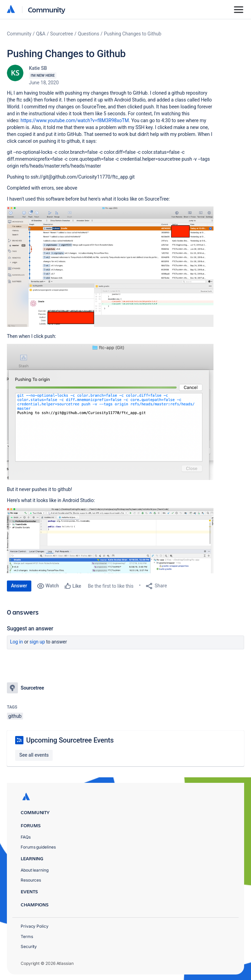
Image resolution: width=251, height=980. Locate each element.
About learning (35, 870)
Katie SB (38, 68)
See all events (34, 755)
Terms (27, 936)
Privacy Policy (35, 926)
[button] (110, 267)
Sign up (37, 642)
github (15, 716)
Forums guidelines (38, 847)
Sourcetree (62, 34)
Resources (31, 880)
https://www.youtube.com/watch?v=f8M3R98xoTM (75, 120)
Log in (17, 642)
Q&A (41, 34)
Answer (19, 586)
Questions (88, 34)
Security (29, 946)
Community (47, 9)
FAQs (26, 837)
